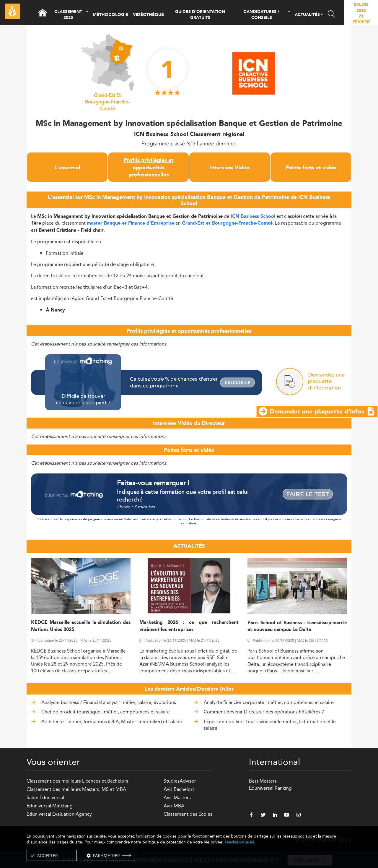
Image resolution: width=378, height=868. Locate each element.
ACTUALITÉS (307, 15)
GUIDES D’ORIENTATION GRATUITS (200, 15)
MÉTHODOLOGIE (110, 15)
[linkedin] (275, 816)
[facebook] (251, 816)
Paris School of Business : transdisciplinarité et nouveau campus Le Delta (297, 626)
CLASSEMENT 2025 (68, 15)
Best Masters (263, 781)
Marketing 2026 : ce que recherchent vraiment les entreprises (189, 626)
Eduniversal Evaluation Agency (59, 814)
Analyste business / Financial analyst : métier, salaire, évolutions (109, 702)
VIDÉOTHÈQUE (148, 15)
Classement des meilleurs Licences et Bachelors (77, 781)
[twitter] (263, 816)
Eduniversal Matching (50, 806)
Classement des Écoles (188, 814)
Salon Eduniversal (45, 798)
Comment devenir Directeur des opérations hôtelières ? (264, 712)
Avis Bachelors (179, 789)
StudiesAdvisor (180, 781)
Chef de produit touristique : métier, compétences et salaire (106, 712)
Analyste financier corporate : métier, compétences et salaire (269, 702)
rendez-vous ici (239, 842)
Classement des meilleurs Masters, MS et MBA (76, 789)
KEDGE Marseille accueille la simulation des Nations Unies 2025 (81, 626)
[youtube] (287, 816)
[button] (87, 15)
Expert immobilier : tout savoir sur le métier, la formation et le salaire (270, 725)
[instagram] (299, 816)
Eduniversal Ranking (270, 788)
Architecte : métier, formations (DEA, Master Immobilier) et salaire (112, 722)
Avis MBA (174, 806)
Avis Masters (177, 798)
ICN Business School (253, 216)
